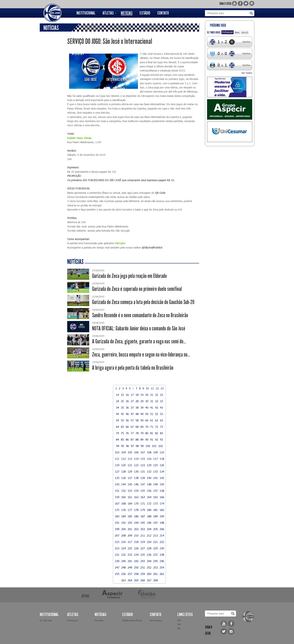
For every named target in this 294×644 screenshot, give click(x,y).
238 (162, 555)
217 (130, 542)
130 (136, 471)
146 (136, 484)
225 (130, 548)
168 (123, 503)
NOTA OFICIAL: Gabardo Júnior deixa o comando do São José (139, 328)
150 (162, 484)
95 (123, 446)
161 (130, 497)
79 (142, 433)
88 (137, 439)
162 (136, 497)
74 (117, 433)
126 (162, 465)
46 (127, 414)
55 (122, 420)
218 (136, 542)
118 (162, 459)
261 (155, 574)
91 (152, 439)
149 (155, 484)
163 (143, 497)
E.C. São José (46, 620)
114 (136, 459)
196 (149, 523)
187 (143, 516)
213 (155, 535)
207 (117, 535)
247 (117, 567)
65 (122, 427)
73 (161, 427)
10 (147, 388)
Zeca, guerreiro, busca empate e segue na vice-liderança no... (141, 355)
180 (149, 510)
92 (157, 439)
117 (155, 459)
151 (117, 491)
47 (132, 414)
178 (136, 510)
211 (143, 535)
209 (130, 535)
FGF (179, 624)
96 (127, 446)
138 (136, 478)
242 (136, 561)
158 (162, 491)
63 (161, 420)
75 (122, 433)
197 (155, 523)
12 (157, 388)
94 (118, 446)
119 (117, 465)
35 (122, 408)
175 (117, 510)
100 (148, 446)
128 (123, 471)
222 (162, 542)
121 (130, 465)
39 (142, 408)
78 (137, 433)
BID (179, 628)
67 (132, 427)
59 (142, 420)
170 (136, 503)
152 (123, 491)
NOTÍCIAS (127, 13)
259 (143, 574)
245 (155, 561)
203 (143, 529)
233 (130, 555)
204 (149, 529)
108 (149, 452)
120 (123, 465)
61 (152, 420)
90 (147, 439)
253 (155, 567)
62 (157, 420)
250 (136, 567)
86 (127, 439)
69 (142, 427)
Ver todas (99, 620)
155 (143, 491)
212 (149, 535)
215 (117, 542)
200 (123, 529)
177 (130, 510)
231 (117, 555)
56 (127, 420)
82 (157, 433)
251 (143, 567)
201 (130, 529)
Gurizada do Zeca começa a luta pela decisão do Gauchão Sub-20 (143, 302)
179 (143, 510)
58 (137, 420)
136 (123, 478)
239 (117, 561)
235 (143, 555)
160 (123, 497)
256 (123, 574)
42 (157, 408)
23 (161, 395)
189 (155, 516)
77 (132, 433)
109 (155, 452)
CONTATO (163, 13)
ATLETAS (108, 13)
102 (161, 446)
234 (136, 555)
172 (149, 503)
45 (122, 414)
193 (130, 523)
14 (117, 395)
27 (132, 401)
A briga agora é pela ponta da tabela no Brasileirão (133, 368)
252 (149, 567)
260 (149, 574)
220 (149, 542)
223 (117, 548)
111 (117, 459)
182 (162, 510)
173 (155, 503)
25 (122, 401)
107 (143, 452)
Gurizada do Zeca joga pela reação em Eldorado (129, 276)
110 (162, 452)
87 (132, 439)
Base (237, 32)
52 (157, 414)
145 (130, 484)
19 (142, 395)
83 (161, 433)
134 (162, 471)
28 (137, 401)
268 (155, 580)
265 (136, 580)
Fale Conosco (156, 620)
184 (123, 516)
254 (162, 567)
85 (122, 439)
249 (130, 567)
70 (147, 427)
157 (155, 491)
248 (123, 567)
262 (162, 574)
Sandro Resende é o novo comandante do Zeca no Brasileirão (140, 315)
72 (157, 427)
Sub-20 (245, 32)
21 (152, 395)
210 (136, 535)
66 (127, 427)
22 (157, 395)
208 (123, 535)
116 (149, 459)
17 (132, 395)
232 (123, 555)
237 (155, 555)
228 (149, 548)
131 (143, 471)
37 (132, 408)
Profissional (227, 32)
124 (149, 465)
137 (130, 478)
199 (117, 529)
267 (149, 580)
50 (147, 414)
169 (130, 503)
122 (136, 465)
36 (127, 408)
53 (161, 414)
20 (147, 395)
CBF (179, 620)
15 (122, 395)
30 (147, 401)
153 (130, 491)
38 (137, 408)
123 (143, 465)
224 (123, 548)
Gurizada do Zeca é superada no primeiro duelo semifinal (137, 289)
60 (147, 420)
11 (152, 388)
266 (143, 580)
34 (117, 408)
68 (137, 427)
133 (155, 471)
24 (117, 401)
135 (117, 478)
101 (154, 446)
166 (162, 497)
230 (162, 548)
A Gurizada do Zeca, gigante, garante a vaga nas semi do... (139, 341)
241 (130, 561)
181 (155, 510)
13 (162, 388)
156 (149, 491)
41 (152, 408)
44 (117, 414)
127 (117, 471)
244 (149, 561)
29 (142, 401)
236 (149, 555)
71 (152, 427)
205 (155, 529)
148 (149, 484)
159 (117, 497)
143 (117, 484)
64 (117, 427)
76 (127, 433)
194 (136, 523)
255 (117, 574)
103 (117, 452)
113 (130, 459)
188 (149, 516)
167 (117, 503)
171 (143, 503)
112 (123, 459)
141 (155, 478)
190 (162, 516)
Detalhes (246, 42)
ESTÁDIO (145, 13)
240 (123, 561)
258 (136, 574)
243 (143, 561)
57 (132, 420)
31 (152, 401)
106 (136, 452)
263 (123, 580)
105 (130, 452)
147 (143, 484)
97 (132, 446)
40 (147, 408)
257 (130, 574)
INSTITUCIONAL (86, 13)
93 (161, 439)
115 (143, 459)
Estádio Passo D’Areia (132, 620)
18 (137, 395)
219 (143, 542)
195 (143, 523)
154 (136, 491)
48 (137, 414)
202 (136, 529)
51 (152, 414)
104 (123, 452)
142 (162, 478)
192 (123, 523)
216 (123, 542)
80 (147, 433)
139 (143, 478)
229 (155, 548)
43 (161, 408)
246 (162, 561)
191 (117, 523)
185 (130, 516)
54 (117, 420)
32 (157, 401)
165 (155, 497)
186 (136, 516)
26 (127, 401)
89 (142, 439)
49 (142, 414)
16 (127, 395)
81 (152, 433)
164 (149, 497)
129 (130, 471)
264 (130, 580)
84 (117, 439)
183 (117, 516)
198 (162, 523)
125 (155, 465)
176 (123, 510)
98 (137, 446)
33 (161, 401)
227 (143, 548)
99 (142, 446)
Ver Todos (247, 73)
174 (162, 503)
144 (123, 484)
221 (155, 542)
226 (136, 548)
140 (149, 478)
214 (162, 535)
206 (162, 529)
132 (149, 471)
